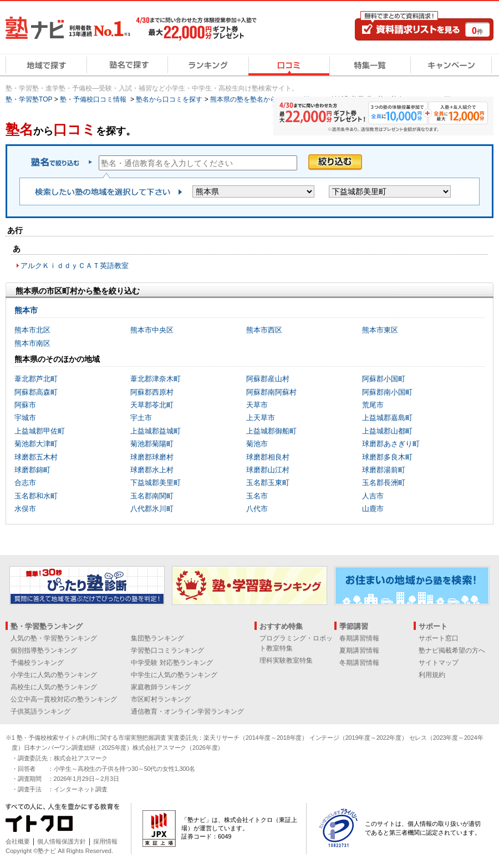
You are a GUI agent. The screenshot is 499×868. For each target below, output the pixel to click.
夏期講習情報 (359, 650)
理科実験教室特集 (286, 660)
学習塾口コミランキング (167, 650)
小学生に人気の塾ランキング (54, 675)
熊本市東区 (380, 330)
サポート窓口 (439, 638)
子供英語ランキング (40, 711)
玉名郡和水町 (36, 496)
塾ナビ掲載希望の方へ (452, 650)
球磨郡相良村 (268, 457)
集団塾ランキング (157, 638)
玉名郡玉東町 (268, 483)
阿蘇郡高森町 (36, 392)
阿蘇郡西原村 (152, 392)
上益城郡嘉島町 (387, 418)
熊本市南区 (32, 343)
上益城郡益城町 (156, 431)
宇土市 (141, 418)
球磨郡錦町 (32, 470)
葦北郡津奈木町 (156, 379)
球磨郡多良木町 (387, 457)
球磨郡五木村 (36, 457)
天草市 (257, 405)
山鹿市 (373, 509)
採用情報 (105, 841)
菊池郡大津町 (36, 444)
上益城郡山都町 (387, 431)
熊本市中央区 (152, 330)
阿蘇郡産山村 (268, 379)
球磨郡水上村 (152, 470)
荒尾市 (373, 405)
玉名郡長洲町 (384, 483)
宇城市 (25, 418)
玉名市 (257, 496)
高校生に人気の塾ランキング (54, 687)
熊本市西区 (264, 330)
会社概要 (18, 841)
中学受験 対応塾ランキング (172, 663)
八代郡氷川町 (152, 509)
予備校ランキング (37, 663)
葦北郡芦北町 (36, 379)
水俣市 (25, 509)
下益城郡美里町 (156, 483)
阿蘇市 (25, 405)
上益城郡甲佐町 (40, 431)
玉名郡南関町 (152, 496)
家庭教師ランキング (161, 687)
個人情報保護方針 (62, 841)
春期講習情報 (359, 638)
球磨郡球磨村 (152, 457)
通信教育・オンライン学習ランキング (187, 711)
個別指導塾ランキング (44, 650)
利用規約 (432, 675)
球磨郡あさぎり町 (391, 444)
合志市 (25, 483)
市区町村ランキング (161, 699)
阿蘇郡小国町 (384, 379)
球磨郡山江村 (268, 470)
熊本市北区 (32, 330)
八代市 (257, 509)
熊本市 (26, 310)
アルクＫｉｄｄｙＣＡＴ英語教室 (75, 266)
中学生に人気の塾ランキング (174, 675)
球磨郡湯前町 (384, 470)
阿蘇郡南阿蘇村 (271, 392)
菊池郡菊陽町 (152, 444)
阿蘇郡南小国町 (387, 392)
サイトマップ (439, 663)
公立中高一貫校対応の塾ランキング (64, 699)
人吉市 (373, 496)
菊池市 (257, 444)
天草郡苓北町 (152, 405)
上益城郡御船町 (271, 431)
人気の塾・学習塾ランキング (54, 638)
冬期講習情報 (359, 663)
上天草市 (261, 418)
